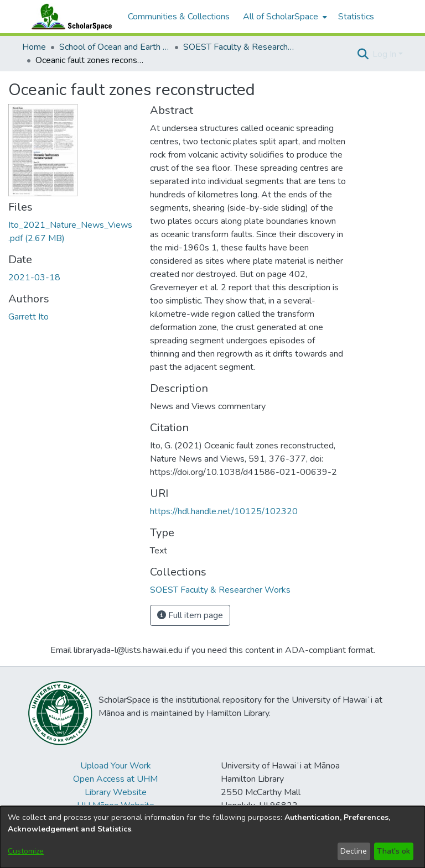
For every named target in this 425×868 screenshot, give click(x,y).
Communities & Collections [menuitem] (179, 17)
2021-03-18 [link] (34, 278)
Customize (26, 851)
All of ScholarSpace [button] (281, 17)
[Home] (69, 17)
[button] (363, 54)
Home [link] (34, 47)
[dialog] (212, 837)
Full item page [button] (190, 615)
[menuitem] (284, 17)
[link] (220, 590)
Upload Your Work (116, 766)
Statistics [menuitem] (356, 17)
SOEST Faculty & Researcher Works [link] (239, 47)
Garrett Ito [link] (28, 317)
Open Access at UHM (115, 779)
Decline (354, 851)
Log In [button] (385, 54)
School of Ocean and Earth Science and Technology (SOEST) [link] (115, 47)
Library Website (116, 792)
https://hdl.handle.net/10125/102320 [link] (224, 511)
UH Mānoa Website (116, 806)
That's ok (393, 851)
